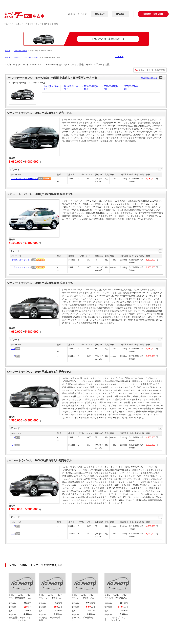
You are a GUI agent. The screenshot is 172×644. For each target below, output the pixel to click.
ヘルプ (84, 14)
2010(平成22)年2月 (111, 88)
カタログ (17, 57)
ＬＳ (13, 349)
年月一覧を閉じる (149, 78)
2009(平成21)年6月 (131, 88)
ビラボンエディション (21, 260)
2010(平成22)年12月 (71, 88)
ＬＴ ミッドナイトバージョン (25, 179)
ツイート (119, 57)
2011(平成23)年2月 (51, 88)
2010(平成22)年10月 (91, 88)
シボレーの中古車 (20, 51)
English (71, 14)
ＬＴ (13, 356)
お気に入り (100, 14)
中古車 (8, 51)
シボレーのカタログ (31, 57)
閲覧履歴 (120, 14)
